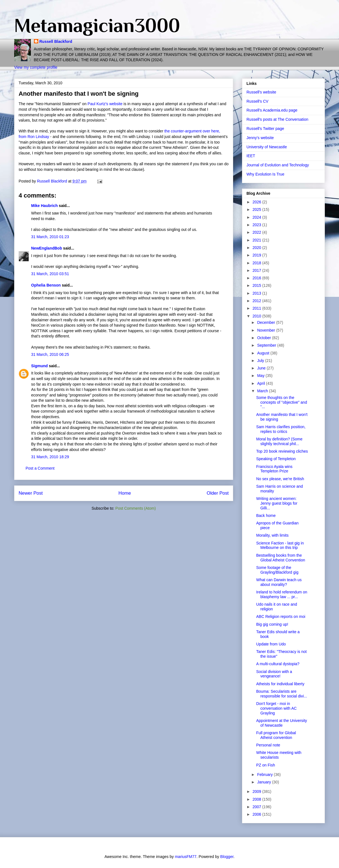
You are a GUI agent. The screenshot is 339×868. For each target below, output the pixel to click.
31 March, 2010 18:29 (50, 457)
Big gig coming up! (272, 624)
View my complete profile (36, 67)
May (261, 376)
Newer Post (31, 493)
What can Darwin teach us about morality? (279, 582)
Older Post (218, 493)
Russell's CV (257, 101)
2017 (257, 270)
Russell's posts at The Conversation (277, 119)
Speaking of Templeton (276, 459)
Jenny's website (260, 138)
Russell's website (261, 92)
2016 (257, 278)
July (261, 361)
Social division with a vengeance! (274, 674)
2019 (257, 255)
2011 (257, 308)
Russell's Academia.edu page (272, 110)
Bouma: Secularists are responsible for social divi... (282, 694)
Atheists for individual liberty (280, 684)
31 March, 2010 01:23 (50, 237)
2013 (257, 293)
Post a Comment (40, 468)
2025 (257, 209)
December (266, 322)
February (265, 775)
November (266, 330)
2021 (257, 240)
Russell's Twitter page (265, 129)
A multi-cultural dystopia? (278, 664)
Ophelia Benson (46, 285)
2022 (257, 232)
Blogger (227, 857)
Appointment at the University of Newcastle (282, 723)
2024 (257, 217)
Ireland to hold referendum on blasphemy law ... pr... (282, 594)
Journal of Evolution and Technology (278, 165)
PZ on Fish (266, 765)
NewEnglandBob (47, 248)
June (262, 368)
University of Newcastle (267, 147)
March (263, 391)
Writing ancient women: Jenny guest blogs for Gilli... (277, 503)
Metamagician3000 (97, 25)
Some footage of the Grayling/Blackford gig (277, 570)
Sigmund (39, 366)
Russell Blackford (56, 41)
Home (125, 493)
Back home (266, 516)
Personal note (268, 745)
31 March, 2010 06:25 (50, 354)
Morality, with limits (272, 535)
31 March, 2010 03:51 (50, 274)
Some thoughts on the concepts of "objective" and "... (282, 402)
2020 (257, 248)
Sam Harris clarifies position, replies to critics (281, 429)
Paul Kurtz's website (106, 104)
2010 (257, 316)
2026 (257, 202)
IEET (251, 156)
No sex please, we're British (280, 479)
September (267, 345)
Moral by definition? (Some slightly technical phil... (279, 441)
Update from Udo (271, 644)
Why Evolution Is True (265, 174)
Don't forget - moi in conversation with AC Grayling (276, 708)
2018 (257, 263)
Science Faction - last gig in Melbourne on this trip (280, 545)
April (261, 383)
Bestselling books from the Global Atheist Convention (281, 558)
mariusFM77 (186, 857)
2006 (257, 814)
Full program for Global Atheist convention (276, 735)
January (265, 782)
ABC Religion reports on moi (281, 617)
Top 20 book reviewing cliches (282, 451)
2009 (257, 791)
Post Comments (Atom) (135, 508)
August (264, 353)
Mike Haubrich (44, 206)
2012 (257, 301)
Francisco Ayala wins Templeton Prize (274, 469)
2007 (257, 807)
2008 (257, 799)
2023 (257, 225)
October (265, 338)
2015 (257, 285)
